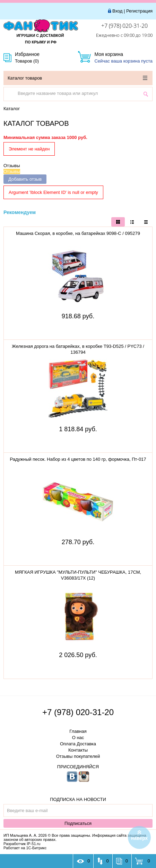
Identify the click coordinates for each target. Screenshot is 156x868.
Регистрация (139, 11)
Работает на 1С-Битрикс (25, 848)
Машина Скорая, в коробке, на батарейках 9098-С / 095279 (78, 233)
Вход (117, 11)
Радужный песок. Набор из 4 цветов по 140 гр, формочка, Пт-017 (78, 459)
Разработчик (22, 844)
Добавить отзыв (25, 179)
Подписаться (78, 823)
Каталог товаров (77, 78)
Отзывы (12, 166)
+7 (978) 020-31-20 (124, 26)
